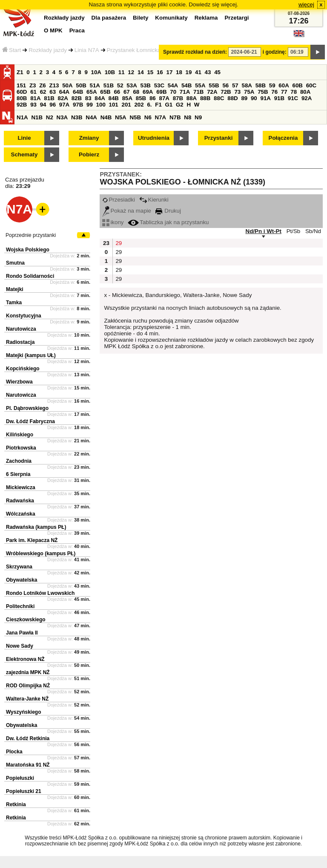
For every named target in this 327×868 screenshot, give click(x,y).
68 (136, 92)
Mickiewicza (21, 487)
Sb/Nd (313, 231)
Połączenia (283, 138)
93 (33, 105)
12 (131, 72)
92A (307, 98)
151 (21, 85)
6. (149, 105)
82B (77, 98)
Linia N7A (87, 50)
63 (53, 92)
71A (185, 92)
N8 (188, 117)
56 (225, 85)
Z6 (43, 85)
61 (33, 92)
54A (173, 85)
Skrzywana (19, 567)
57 (235, 85)
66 (117, 92)
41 (198, 72)
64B (78, 92)
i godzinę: (275, 52)
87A (164, 98)
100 (101, 105)
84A (100, 98)
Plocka (14, 752)
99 (90, 105)
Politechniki (20, 606)
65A (92, 92)
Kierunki (154, 200)
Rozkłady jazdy (48, 50)
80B (22, 98)
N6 (148, 117)
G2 (180, 105)
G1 (169, 105)
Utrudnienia (154, 138)
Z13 (54, 85)
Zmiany (89, 138)
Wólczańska (21, 514)
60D (22, 92)
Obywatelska (22, 580)
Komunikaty (171, 18)
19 (189, 72)
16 (160, 72)
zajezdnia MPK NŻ (28, 672)
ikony (113, 222)
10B (110, 72)
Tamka (14, 303)
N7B (175, 117)
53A (132, 85)
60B (297, 85)
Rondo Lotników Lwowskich (40, 593)
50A (67, 85)
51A (95, 85)
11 (122, 72)
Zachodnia (19, 461)
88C (219, 98)
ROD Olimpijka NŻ (28, 686)
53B (145, 85)
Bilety (141, 18)
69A (148, 92)
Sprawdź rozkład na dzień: (195, 52)
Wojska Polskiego (28, 250)
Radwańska (20, 501)
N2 (50, 117)
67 (127, 92)
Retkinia (16, 805)
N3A (62, 117)
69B (161, 92)
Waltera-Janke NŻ (27, 699)
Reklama (206, 18)
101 (114, 105)
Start (11, 50)
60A (284, 85)
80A (305, 92)
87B (178, 98)
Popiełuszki (20, 778)
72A (212, 92)
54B (186, 85)
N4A (91, 117)
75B (263, 92)
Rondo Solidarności (30, 276)
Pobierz (89, 154)
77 (284, 92)
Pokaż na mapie (127, 211)
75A (249, 92)
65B (105, 92)
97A (64, 105)
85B (141, 98)
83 (88, 98)
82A (63, 98)
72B (226, 92)
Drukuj (168, 211)
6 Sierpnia (18, 474)
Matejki (15, 289)
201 (126, 105)
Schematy (24, 154)
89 (244, 98)
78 (294, 92)
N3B (77, 117)
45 (217, 72)
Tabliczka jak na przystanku (168, 222)
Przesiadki (118, 200)
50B (81, 85)
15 (150, 72)
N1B (37, 117)
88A (192, 98)
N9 (198, 117)
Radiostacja (20, 342)
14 (141, 72)
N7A (161, 117)
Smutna (15, 263)
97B (78, 105)
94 (43, 105)
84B (113, 98)
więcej (306, 4)
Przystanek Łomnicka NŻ (138, 50)
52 (120, 85)
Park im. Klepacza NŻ (32, 540)
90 (254, 98)
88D (232, 98)
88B (205, 98)
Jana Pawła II (22, 633)
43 (208, 72)
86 (153, 98)
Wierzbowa (19, 382)
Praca (77, 30)
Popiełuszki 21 (24, 791)
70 (173, 92)
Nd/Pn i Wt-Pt (264, 231)
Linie (24, 138)
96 (53, 105)
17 (169, 72)
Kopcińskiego (23, 369)
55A (200, 85)
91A (265, 98)
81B (49, 98)
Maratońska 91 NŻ (28, 765)
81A (35, 98)
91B (279, 98)
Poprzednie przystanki (31, 235)
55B (214, 85)
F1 (158, 105)
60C (311, 85)
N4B (106, 117)
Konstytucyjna (24, 316)
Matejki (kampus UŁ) (31, 355)
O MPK (53, 30)
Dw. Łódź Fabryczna (30, 421)
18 (179, 72)
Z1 (20, 72)
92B (22, 105)
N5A (121, 117)
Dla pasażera (109, 18)
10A (96, 72)
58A (247, 85)
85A (127, 98)
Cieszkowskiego (26, 620)
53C (159, 85)
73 (237, 92)
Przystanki (219, 138)
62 (43, 92)
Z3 (33, 85)
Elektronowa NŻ (25, 659)
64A (64, 92)
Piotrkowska (21, 448)
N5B (135, 117)
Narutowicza (21, 329)
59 (272, 85)
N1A (22, 117)
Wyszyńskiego (23, 712)
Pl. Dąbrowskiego (27, 408)
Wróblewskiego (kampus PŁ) (41, 554)
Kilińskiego (20, 435)
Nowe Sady (20, 646)
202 (139, 105)
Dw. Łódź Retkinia (28, 738)
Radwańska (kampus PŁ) (36, 527)
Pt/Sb (294, 231)
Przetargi (237, 18)
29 (119, 243)
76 (274, 92)
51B (109, 85)
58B (261, 85)
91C (293, 98)
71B (198, 92)
